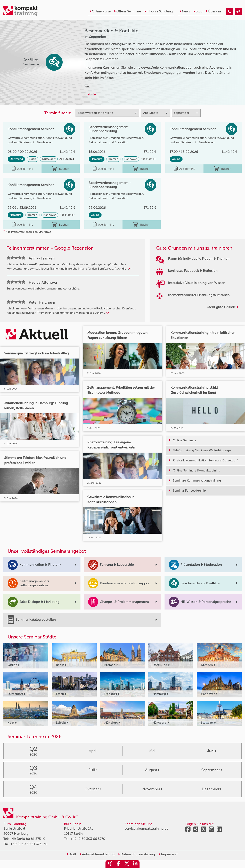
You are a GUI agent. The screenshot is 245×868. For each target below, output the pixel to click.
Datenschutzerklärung (137, 854)
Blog (198, 11)
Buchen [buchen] (60, 169)
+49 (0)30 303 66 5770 (88, 839)
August (152, 770)
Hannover (131, 159)
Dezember (212, 789)
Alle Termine (22, 169)
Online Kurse (100, 11)
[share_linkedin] (135, 864)
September (212, 770)
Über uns (214, 11)
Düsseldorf (49, 159)
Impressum (168, 854)
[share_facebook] (118, 864)
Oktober (93, 789)
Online (176, 159)
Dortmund (16, 159)
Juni (212, 751)
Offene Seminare (127, 11)
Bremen (113, 159)
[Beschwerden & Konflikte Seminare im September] (230, 12)
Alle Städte (67, 159)
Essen (32, 159)
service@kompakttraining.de (147, 828)
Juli (93, 770)
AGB (71, 854)
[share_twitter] (127, 864)
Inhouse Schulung (158, 11)
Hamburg (97, 159)
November (152, 789)
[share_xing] (110, 864)
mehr (90, 94)
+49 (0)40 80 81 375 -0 (27, 839)
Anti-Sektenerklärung (97, 854)
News (185, 11)
